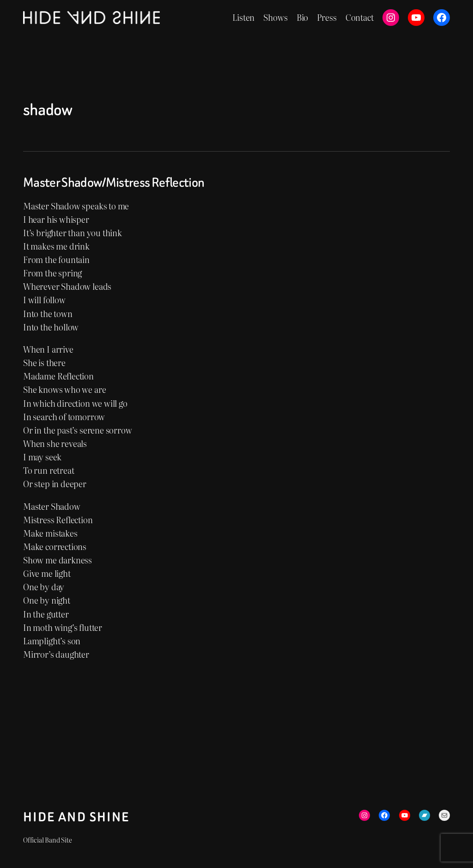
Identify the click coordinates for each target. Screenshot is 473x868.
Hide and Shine (76, 817)
